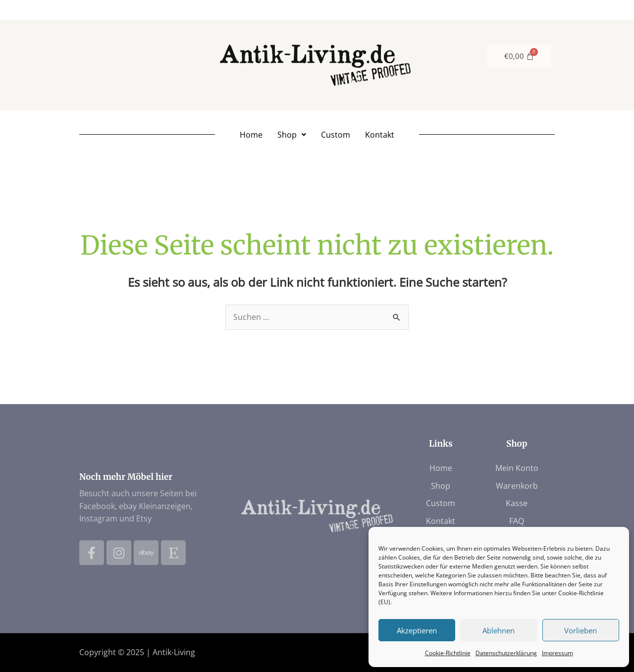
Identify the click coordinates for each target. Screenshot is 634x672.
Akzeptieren (417, 630)
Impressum (557, 653)
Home (251, 135)
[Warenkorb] (519, 56)
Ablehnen (499, 630)
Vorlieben (581, 630)
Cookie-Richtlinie (448, 653)
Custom (336, 135)
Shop (292, 135)
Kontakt (380, 135)
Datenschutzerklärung (506, 653)
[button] (292, 135)
